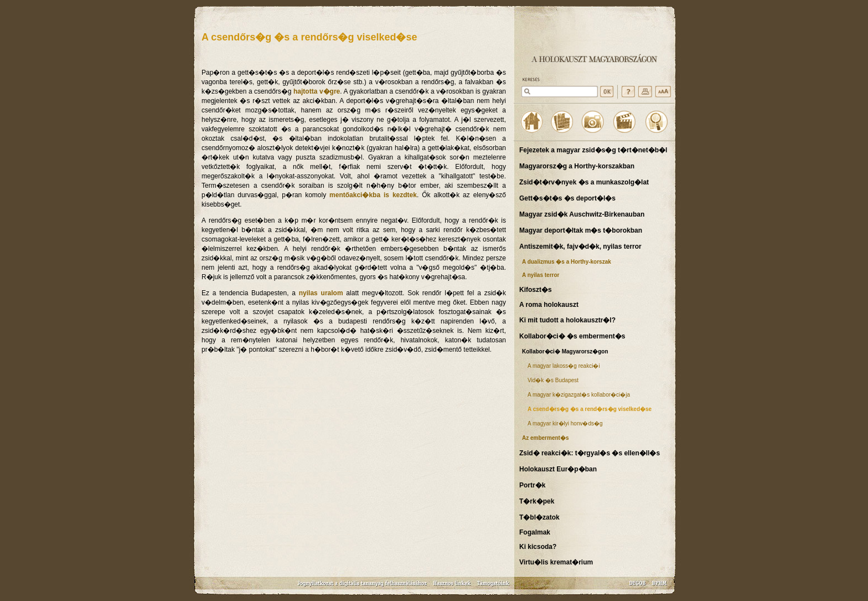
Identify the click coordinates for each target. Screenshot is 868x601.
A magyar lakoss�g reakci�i (564, 366)
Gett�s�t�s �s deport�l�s (567, 198)
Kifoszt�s (536, 290)
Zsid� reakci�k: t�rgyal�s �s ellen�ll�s (590, 453)
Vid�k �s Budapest (553, 380)
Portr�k (532, 485)
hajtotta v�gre (317, 91)
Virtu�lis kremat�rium (556, 562)
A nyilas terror (541, 275)
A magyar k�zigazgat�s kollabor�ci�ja (579, 395)
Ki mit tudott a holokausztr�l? (567, 320)
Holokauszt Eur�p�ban (558, 469)
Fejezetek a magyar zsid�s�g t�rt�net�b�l (593, 150)
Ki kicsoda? (538, 547)
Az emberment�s (545, 438)
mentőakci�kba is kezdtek (373, 195)
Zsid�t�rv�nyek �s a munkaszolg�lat (584, 182)
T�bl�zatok (539, 517)
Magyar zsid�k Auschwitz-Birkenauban (582, 214)
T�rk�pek (537, 501)
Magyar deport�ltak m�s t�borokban (581, 230)
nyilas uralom (321, 293)
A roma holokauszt (549, 305)
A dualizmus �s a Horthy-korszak (567, 262)
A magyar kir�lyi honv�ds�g (565, 423)
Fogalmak (535, 532)
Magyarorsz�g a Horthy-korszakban (577, 166)
